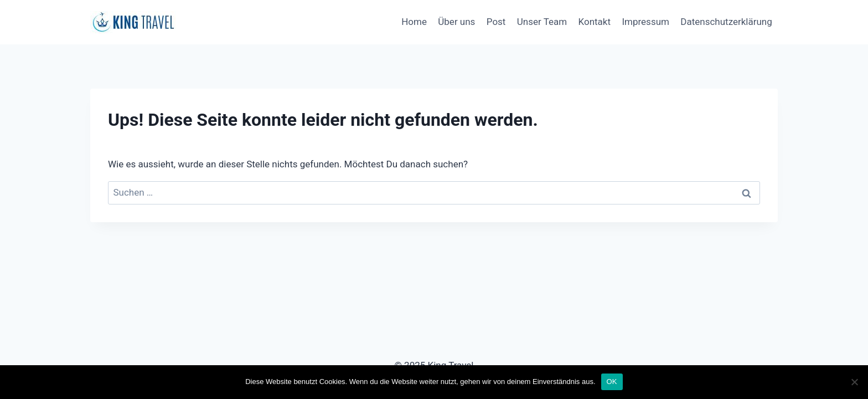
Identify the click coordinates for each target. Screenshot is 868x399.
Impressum (645, 22)
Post (496, 22)
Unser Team (542, 22)
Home (414, 22)
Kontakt (595, 22)
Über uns (456, 22)
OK (612, 382)
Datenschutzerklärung (726, 22)
